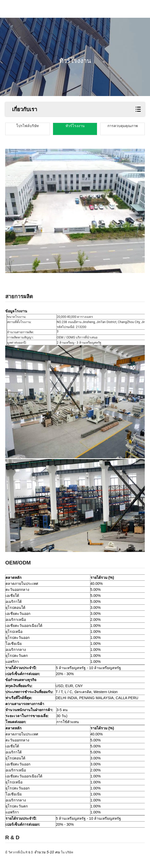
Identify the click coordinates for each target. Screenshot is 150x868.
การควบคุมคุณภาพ (123, 126)
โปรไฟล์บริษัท (27, 126)
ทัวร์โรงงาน (75, 126)
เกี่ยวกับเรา (25, 109)
